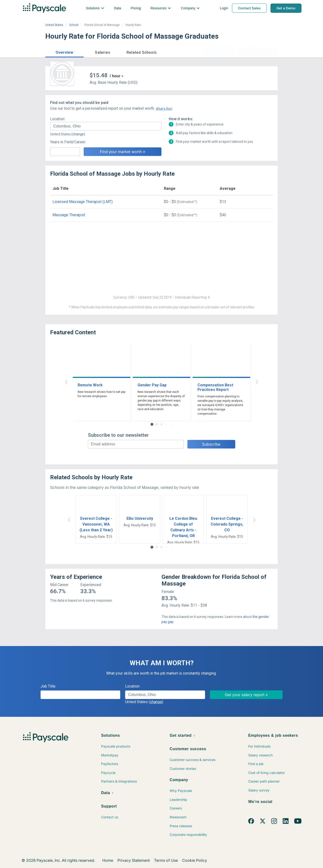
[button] (64, 52)
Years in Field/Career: (68, 142)
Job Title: (48, 686)
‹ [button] (66, 381)
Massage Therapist (69, 215)
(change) (78, 134)
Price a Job (220, 52)
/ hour (115, 76)
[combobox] (106, 126)
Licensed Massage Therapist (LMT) (83, 202)
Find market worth (258, 52)
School (74, 25)
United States (54, 25)
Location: (58, 119)
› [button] (257, 381)
